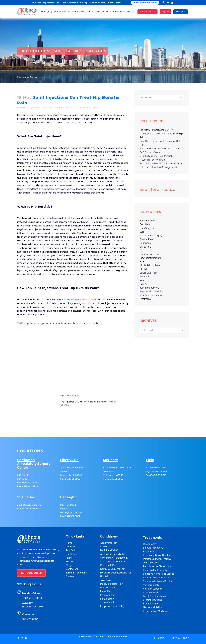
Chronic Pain (146, 239)
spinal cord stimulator (151, 295)
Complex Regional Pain (113, 556)
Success (70, 549)
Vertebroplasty (151, 572)
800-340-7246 (111, 3)
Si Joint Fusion (151, 591)
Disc (142, 250)
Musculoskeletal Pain (112, 571)
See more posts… (157, 189)
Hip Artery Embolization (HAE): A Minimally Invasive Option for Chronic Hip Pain (161, 134)
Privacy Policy (180, 625)
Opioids (143, 284)
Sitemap (159, 625)
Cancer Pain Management (114, 545)
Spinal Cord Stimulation (156, 565)
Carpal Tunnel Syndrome (114, 549)
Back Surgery (147, 228)
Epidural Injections (149, 254)
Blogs (69, 552)
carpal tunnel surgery (151, 236)
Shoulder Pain (108, 590)
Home (20, 77)
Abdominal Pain (109, 530)
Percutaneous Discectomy (157, 553)
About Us (71, 534)
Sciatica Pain (107, 586)
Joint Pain (105, 567)
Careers (70, 564)
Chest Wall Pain (109, 552)
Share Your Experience (145, 3)
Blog (142, 232)
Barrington (69, 484)
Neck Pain (145, 277)
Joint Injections (70, 323)
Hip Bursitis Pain (50, 323)
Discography (150, 531)
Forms (69, 545)
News (142, 280)
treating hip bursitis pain (81, 300)
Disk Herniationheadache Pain (116, 560)
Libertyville (69, 447)
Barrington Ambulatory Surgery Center (34, 451)
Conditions (59, 108)
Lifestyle (144, 269)
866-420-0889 (30, 606)
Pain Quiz (71, 537)
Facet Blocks (150, 539)
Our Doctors (72, 541)
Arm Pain (105, 534)
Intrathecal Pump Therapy (157, 546)
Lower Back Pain (148, 273)
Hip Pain (105, 564)
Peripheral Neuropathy (112, 593)
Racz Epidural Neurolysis (157, 557)
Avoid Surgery (31, 77)
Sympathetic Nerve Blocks (157, 568)
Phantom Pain (108, 582)
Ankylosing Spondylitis (113, 541)
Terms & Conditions (76, 560)
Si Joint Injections (152, 587)
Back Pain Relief (109, 537)
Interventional (150, 580)
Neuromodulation (153, 594)
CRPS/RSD (145, 247)
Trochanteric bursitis (93, 323)
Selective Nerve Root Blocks (159, 561)
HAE (142, 262)
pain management (149, 288)
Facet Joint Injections (150, 258)
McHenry (110, 447)
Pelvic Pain (106, 578)
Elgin (150, 447)
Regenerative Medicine (151, 291)
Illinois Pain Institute (77, 108)
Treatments (95, 108)
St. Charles (26, 484)
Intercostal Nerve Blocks (156, 542)
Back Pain (145, 224)
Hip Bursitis (32, 323)
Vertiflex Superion (153, 576)
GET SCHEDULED (31, 560)
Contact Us (72, 556)
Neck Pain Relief (109, 575)
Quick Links (75, 524)
